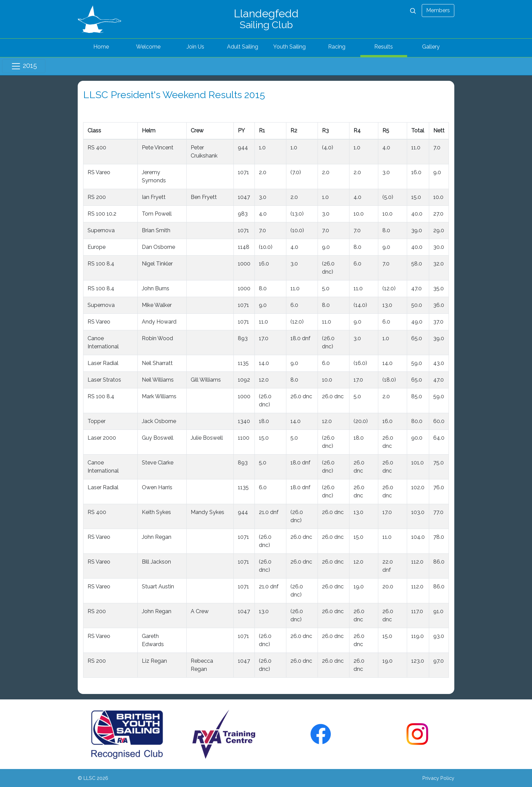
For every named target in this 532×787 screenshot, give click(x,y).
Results (384, 47)
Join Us (195, 47)
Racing (337, 47)
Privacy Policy (438, 778)
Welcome (148, 47)
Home (101, 47)
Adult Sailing (243, 47)
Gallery (431, 47)
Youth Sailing (289, 47)
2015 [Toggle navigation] (24, 66)
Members (438, 10)
